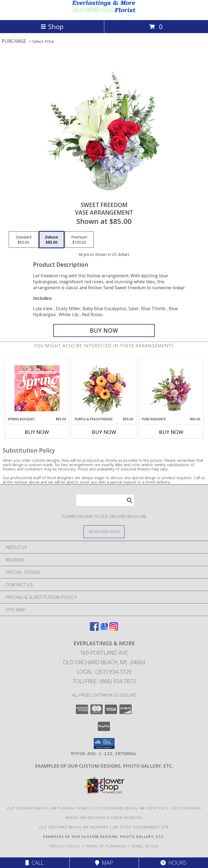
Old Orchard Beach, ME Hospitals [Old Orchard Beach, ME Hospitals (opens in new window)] (132, 808)
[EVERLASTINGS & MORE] (104, 12)
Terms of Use (145, 846)
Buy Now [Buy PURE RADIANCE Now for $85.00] (171, 432)
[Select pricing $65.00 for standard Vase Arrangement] (24, 240)
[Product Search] (105, 500)
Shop (52, 26)
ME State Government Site (141, 827)
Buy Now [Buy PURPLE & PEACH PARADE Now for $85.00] (104, 432)
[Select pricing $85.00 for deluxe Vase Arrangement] (52, 240)
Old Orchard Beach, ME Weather (74, 827)
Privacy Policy (65, 846)
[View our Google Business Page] (104, 629)
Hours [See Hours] (173, 863)
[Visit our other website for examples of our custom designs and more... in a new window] (104, 766)
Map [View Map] (104, 863)
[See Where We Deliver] (104, 531)
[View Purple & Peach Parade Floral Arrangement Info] (104, 388)
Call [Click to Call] (35, 863)
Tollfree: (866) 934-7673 (104, 681)
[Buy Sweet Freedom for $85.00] (104, 330)
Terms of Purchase (105, 846)
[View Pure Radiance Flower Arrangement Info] (171, 388)
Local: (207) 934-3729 (104, 672)
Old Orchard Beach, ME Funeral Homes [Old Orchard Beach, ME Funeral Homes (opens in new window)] (49, 808)
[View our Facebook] (94, 629)
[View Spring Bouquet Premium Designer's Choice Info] (37, 388)
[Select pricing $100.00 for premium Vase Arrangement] (79, 240)
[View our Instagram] (114, 629)
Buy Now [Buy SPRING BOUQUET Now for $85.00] (37, 432)
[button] (104, 743)
